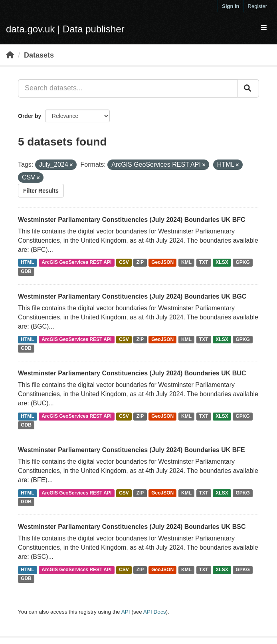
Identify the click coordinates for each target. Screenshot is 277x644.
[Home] (10, 55)
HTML (27, 263)
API (126, 612)
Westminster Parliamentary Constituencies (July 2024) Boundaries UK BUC (132, 373)
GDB (26, 272)
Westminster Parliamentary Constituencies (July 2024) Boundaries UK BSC (132, 527)
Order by (30, 116)
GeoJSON (162, 263)
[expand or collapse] (264, 28)
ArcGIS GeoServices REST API (76, 263)
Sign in (231, 6)
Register (257, 6)
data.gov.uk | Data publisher (65, 29)
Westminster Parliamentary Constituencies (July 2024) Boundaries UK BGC (132, 296)
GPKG (243, 263)
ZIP (140, 263)
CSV (124, 263)
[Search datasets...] (128, 88)
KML (186, 263)
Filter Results (41, 191)
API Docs (155, 612)
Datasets (39, 55)
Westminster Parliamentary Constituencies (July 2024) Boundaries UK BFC (132, 220)
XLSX (222, 263)
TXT (204, 263)
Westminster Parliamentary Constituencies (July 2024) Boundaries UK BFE (132, 450)
